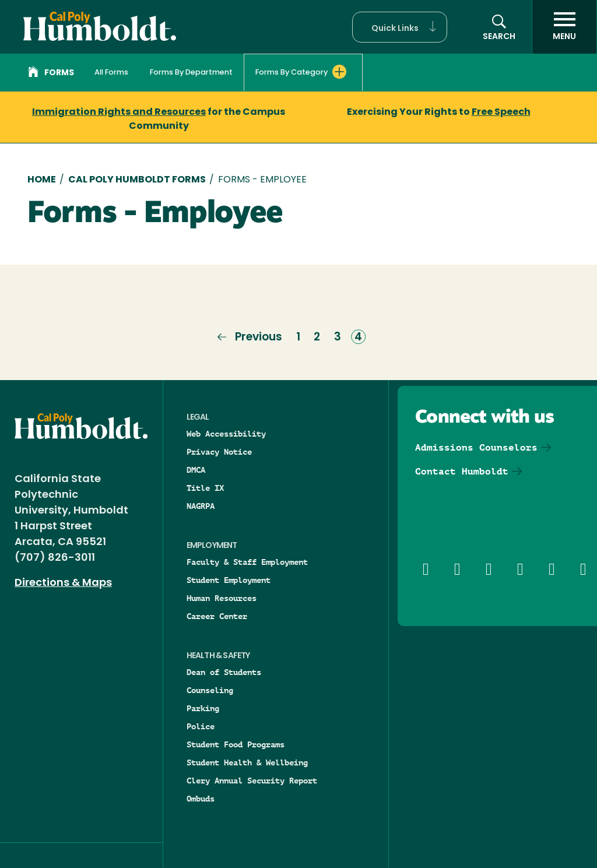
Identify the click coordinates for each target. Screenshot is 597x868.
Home (42, 180)
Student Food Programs (236, 744)
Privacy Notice (219, 452)
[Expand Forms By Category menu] (339, 72)
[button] (400, 27)
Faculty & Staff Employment (247, 562)
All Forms (111, 73)
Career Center (217, 616)
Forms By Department (191, 73)
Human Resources (222, 598)
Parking (203, 708)
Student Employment (229, 580)
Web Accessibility (226, 434)
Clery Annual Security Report (252, 781)
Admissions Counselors (476, 447)
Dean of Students (224, 672)
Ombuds (201, 799)
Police (201, 726)
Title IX (205, 488)
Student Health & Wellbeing (247, 762)
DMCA (196, 470)
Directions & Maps (63, 583)
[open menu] (564, 27)
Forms (51, 73)
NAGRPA (201, 506)
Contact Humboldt (462, 471)
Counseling (210, 690)
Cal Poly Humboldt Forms (137, 180)
